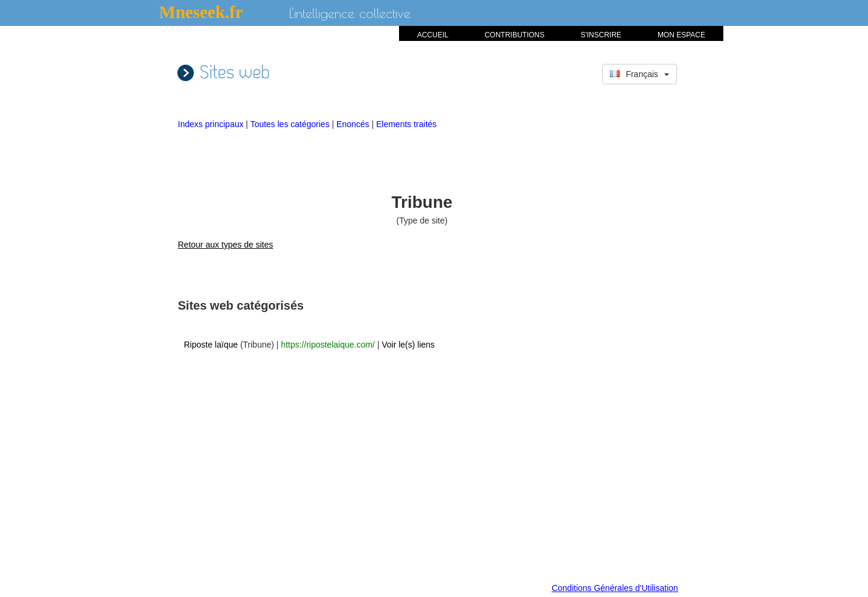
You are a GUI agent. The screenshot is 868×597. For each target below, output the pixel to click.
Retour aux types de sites (225, 245)
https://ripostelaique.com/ (328, 345)
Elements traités (406, 124)
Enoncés (354, 124)
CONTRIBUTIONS (514, 35)
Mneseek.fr (201, 12)
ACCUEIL (433, 35)
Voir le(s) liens (408, 345)
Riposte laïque (211, 345)
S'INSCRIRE (601, 35)
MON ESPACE (681, 35)
